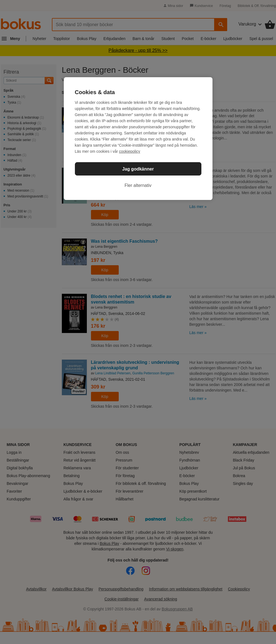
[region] (138, 139)
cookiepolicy (130, 151)
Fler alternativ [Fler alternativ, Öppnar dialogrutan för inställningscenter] (138, 185)
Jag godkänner (138, 169)
